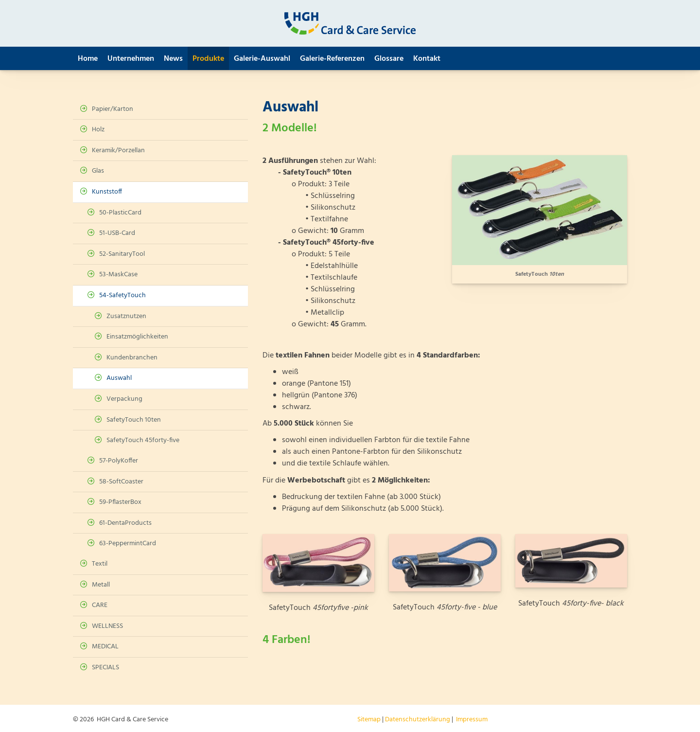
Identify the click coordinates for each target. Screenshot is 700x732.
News (173, 59)
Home (88, 59)
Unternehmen (131, 59)
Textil (100, 564)
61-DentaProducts (125, 523)
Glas (98, 171)
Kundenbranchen (132, 358)
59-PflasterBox (120, 502)
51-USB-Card (117, 233)
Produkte (208, 59)
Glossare (389, 59)
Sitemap (369, 720)
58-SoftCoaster (121, 482)
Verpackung (124, 399)
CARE (100, 605)
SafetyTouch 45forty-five (143, 440)
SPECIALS (105, 668)
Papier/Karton (113, 109)
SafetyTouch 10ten (134, 420)
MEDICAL (105, 647)
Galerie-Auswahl (262, 59)
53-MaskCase (118, 275)
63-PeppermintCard (128, 544)
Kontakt (427, 59)
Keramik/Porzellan (118, 151)
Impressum (472, 720)
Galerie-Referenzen (332, 59)
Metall (101, 585)
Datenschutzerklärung (418, 720)
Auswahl (119, 378)
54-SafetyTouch (122, 295)
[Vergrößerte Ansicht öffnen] (540, 210)
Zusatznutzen (126, 316)
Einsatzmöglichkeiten (137, 337)
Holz (98, 130)
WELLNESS (107, 626)
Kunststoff (107, 192)
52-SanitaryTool (122, 254)
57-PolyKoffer (119, 461)
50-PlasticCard (120, 213)
